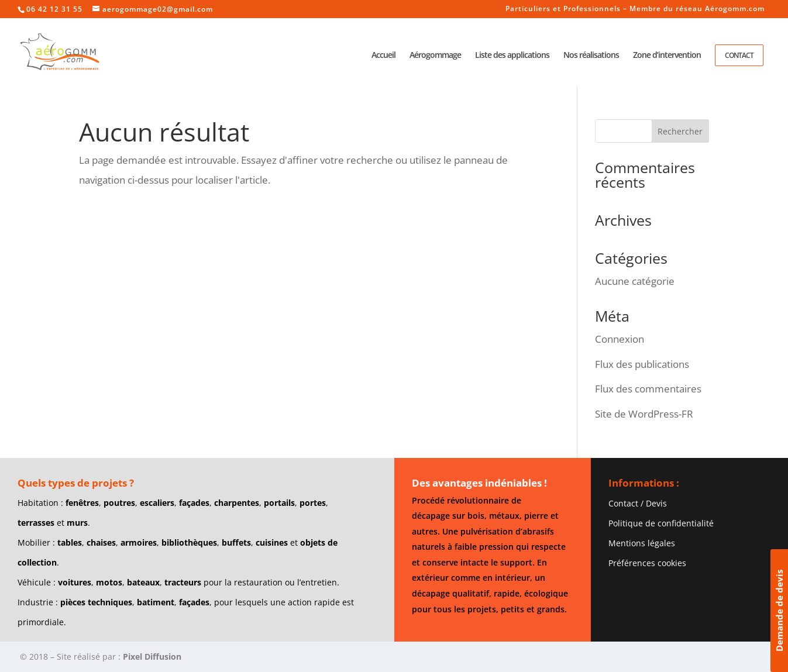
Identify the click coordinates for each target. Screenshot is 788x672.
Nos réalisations (591, 56)
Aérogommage (435, 56)
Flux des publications (642, 364)
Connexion (620, 339)
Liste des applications (512, 56)
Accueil (383, 56)
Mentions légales (642, 543)
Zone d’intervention (667, 56)
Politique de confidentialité (661, 523)
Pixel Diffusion (152, 657)
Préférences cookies (647, 563)
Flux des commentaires (648, 389)
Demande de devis (779, 611)
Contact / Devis (638, 503)
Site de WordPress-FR (644, 414)
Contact (739, 55)
